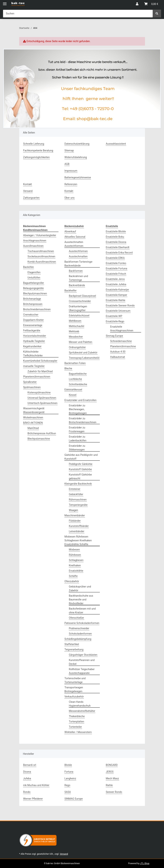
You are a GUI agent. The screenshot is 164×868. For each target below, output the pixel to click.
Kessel (73, 395)
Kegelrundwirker (32, 346)
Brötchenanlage (32, 299)
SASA (68, 792)
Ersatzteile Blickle (116, 231)
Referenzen (71, 184)
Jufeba (27, 778)
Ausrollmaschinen (33, 246)
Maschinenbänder (75, 515)
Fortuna (69, 772)
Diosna (27, 772)
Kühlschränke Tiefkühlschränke (33, 354)
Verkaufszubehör (74, 697)
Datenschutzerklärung (77, 144)
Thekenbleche (77, 716)
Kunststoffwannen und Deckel (82, 662)
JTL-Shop (145, 863)
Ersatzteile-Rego (115, 321)
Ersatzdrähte (76, 571)
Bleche (68, 368)
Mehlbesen (75, 321)
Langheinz (70, 778)
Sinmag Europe (114, 336)
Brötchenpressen (33, 304)
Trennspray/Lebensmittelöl (84, 358)
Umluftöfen (34, 278)
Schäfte (73, 576)
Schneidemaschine (121, 341)
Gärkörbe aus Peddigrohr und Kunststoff (81, 457)
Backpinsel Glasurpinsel (83, 296)
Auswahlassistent (116, 144)
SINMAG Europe (74, 799)
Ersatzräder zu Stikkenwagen (77, 448)
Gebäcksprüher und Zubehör (80, 588)
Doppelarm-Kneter (34, 320)
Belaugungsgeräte (34, 288)
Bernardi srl (30, 765)
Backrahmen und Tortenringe (79, 278)
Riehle (109, 785)
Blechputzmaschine (39, 439)
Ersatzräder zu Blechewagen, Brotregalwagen (78, 409)
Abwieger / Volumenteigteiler (40, 235)
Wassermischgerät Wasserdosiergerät (34, 410)
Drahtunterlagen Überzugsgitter (78, 308)
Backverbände (77, 285)
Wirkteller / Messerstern (78, 732)
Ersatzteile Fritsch (116, 274)
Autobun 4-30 (118, 352)
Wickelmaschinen (33, 417)
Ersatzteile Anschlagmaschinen (122, 329)
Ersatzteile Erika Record (119, 253)
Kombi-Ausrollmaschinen (42, 262)
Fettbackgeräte (32, 330)
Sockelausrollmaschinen (42, 256)
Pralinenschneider (79, 628)
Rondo (27, 792)
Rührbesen (75, 555)
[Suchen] (157, 14)
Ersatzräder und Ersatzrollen (81, 400)
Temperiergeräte (78, 505)
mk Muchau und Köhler (36, 785)
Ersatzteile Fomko (116, 263)
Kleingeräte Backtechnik (78, 484)
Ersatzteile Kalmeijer (117, 290)
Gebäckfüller (76, 494)
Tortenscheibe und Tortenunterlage (75, 680)
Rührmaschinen (78, 500)
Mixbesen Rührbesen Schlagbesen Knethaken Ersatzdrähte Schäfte (78, 540)
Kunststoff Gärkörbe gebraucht (80, 476)
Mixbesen (74, 550)
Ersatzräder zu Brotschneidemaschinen (83, 420)
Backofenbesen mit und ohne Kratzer (82, 611)
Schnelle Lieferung (34, 144)
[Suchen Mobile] (78, 14)
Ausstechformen (78, 251)
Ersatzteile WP (114, 316)
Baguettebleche (78, 374)
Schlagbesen (76, 560)
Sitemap (69, 150)
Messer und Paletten (81, 342)
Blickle (68, 765)
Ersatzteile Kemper (117, 295)
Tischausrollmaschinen (41, 251)
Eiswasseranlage (33, 325)
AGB (67, 164)
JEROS (110, 772)
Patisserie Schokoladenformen (82, 623)
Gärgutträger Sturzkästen (83, 655)
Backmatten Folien (75, 363)
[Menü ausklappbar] (5, 2)
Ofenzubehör (72, 581)
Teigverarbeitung (74, 649)
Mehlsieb (74, 331)
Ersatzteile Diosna (116, 242)
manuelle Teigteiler (34, 366)
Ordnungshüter (77, 347)
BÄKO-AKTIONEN (33, 423)
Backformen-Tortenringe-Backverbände (79, 264)
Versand (28, 191)
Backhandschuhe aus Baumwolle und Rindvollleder (81, 600)
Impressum (71, 171)
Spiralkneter (30, 382)
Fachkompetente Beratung (38, 150)
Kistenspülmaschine (39, 393)
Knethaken (75, 565)
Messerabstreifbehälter (82, 711)
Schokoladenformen (80, 634)
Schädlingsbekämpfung (78, 639)
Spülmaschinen (32, 387)
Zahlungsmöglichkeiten (36, 157)
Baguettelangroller (34, 283)
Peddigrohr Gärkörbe (81, 464)
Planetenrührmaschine (123, 346)
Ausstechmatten (78, 256)
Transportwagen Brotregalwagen (74, 689)
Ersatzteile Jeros (115, 279)
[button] (137, 4)
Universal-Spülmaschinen (42, 398)
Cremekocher (31, 315)
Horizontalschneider (35, 336)
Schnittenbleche (78, 384)
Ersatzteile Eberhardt (118, 247)
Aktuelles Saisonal (75, 237)
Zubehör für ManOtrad (40, 371)
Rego (67, 785)
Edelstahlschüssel (79, 316)
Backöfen (29, 267)
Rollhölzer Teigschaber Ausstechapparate (82, 671)
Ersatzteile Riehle (116, 300)
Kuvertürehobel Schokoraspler (40, 361)
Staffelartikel (72, 644)
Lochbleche (76, 379)
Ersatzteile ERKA (115, 258)
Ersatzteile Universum (118, 311)
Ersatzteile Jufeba (116, 284)
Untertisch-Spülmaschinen (43, 403)
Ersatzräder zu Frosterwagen (77, 429)
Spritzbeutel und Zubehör (83, 353)
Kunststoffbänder (79, 526)
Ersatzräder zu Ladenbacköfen (78, 439)
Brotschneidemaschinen (37, 309)
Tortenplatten (77, 722)
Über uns (70, 198)
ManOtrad (33, 428)
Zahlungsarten (31, 198)
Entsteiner (75, 489)
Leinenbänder (77, 531)
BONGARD (112, 765)
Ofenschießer (77, 618)
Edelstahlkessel (73, 390)
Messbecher (76, 337)
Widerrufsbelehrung (76, 157)
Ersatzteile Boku (115, 237)
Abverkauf (70, 231)
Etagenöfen (34, 272)
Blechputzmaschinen (35, 293)
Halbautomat (118, 357)
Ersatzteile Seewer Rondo (120, 306)
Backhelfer (71, 291)
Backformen (76, 271)
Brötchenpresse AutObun (42, 433)
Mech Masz (112, 778)
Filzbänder (75, 521)
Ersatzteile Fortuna (117, 268)
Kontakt (28, 184)
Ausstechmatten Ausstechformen (74, 244)
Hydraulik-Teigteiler (34, 341)
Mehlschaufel (77, 326)
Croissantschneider (80, 301)
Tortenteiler (75, 727)
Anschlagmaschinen (35, 241)
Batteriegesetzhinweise (78, 177)
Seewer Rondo (114, 792)
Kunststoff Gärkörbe (80, 469)
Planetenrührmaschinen (37, 377)
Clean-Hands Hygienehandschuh (80, 704)
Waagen (73, 510)
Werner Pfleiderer (33, 799)
